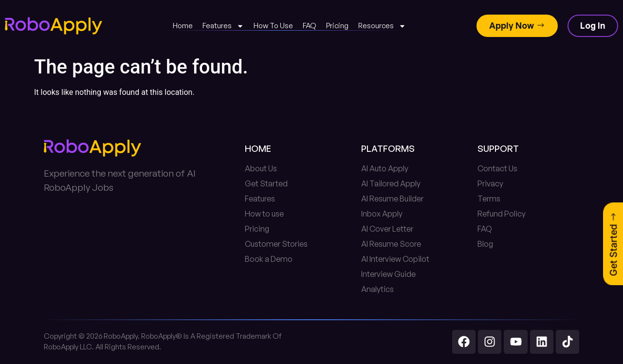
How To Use (273, 26)
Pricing (337, 26)
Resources (382, 26)
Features (223, 26)
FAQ (310, 26)
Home (183, 26)
